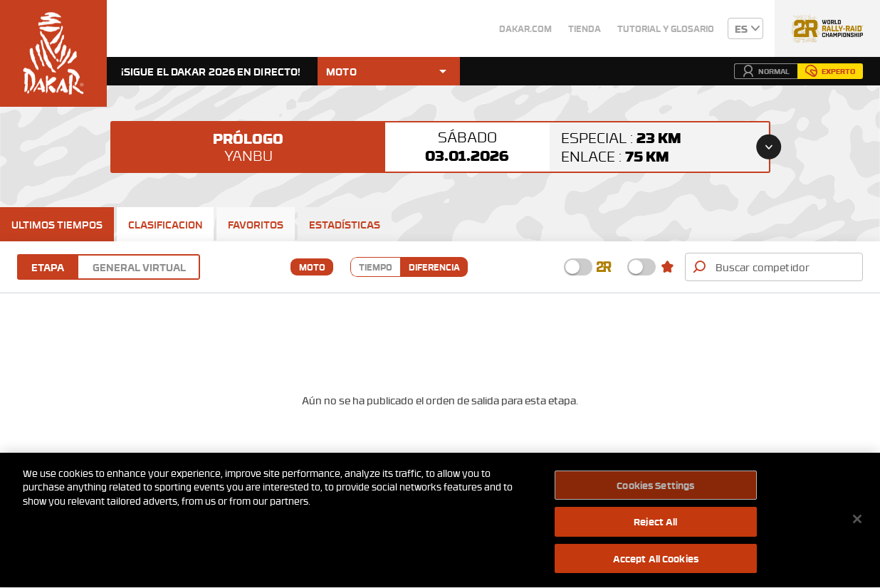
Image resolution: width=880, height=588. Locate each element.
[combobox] (785, 267)
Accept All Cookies (656, 561)
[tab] (57, 224)
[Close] (857, 521)
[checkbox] (578, 267)
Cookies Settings (655, 487)
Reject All (655, 524)
